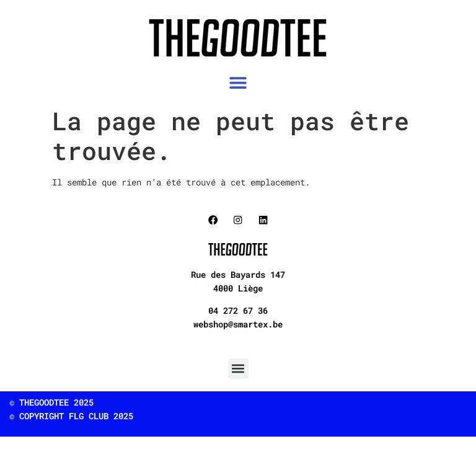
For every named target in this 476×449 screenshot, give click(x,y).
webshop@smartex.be (238, 324)
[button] (238, 83)
